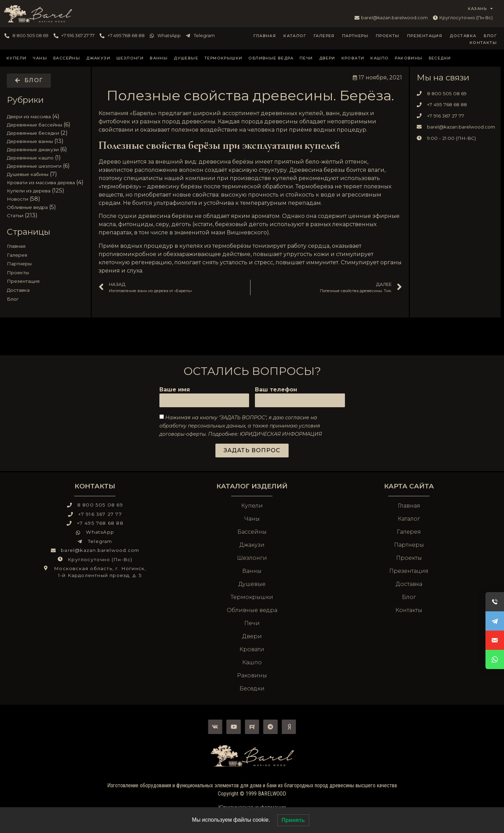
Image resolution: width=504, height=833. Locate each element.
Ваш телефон (276, 390)
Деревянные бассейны (35, 125)
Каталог (295, 36)
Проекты (388, 36)
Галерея (324, 36)
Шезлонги (130, 58)
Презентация (425, 36)
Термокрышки (223, 58)
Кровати (353, 58)
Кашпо (379, 58)
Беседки (440, 58)
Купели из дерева (29, 191)
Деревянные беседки (33, 133)
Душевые (186, 58)
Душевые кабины (28, 174)
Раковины (408, 58)
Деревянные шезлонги (34, 166)
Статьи (15, 215)
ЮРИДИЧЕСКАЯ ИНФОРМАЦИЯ (281, 434)
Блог (490, 36)
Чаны (40, 58)
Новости (18, 199)
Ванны (159, 58)
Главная (265, 36)
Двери (327, 58)
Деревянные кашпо (30, 158)
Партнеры (355, 36)
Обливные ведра (271, 58)
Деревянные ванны (30, 141)
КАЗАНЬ (481, 9)
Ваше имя (175, 390)
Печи (306, 58)
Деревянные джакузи (33, 149)
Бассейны (67, 58)
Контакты (483, 43)
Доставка (463, 36)
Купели (16, 58)
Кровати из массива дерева (41, 182)
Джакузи (98, 58)
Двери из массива (29, 116)
